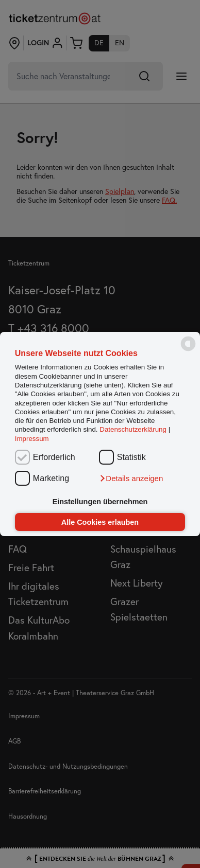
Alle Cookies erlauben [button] (100, 522)
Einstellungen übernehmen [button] (100, 502)
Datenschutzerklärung (133, 430)
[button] (131, 479)
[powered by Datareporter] (188, 350)
